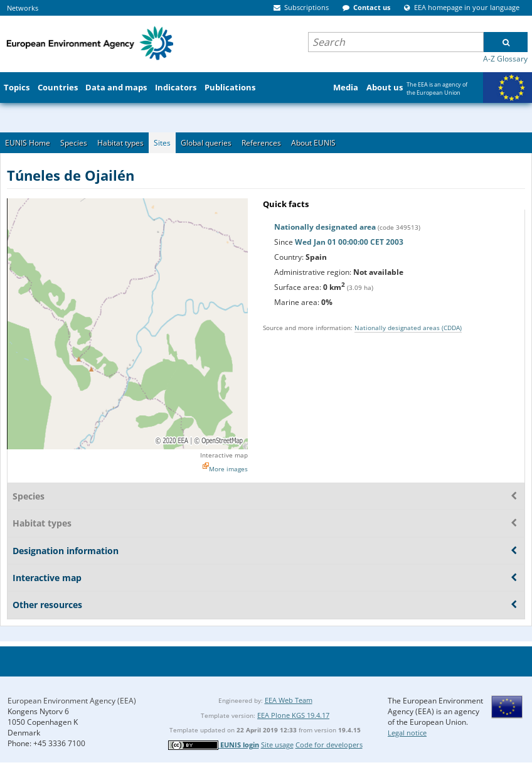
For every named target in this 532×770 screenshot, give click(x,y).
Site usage (277, 745)
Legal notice (407, 733)
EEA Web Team (289, 700)
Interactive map (224, 455)
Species (74, 143)
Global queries (206, 143)
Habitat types (120, 143)
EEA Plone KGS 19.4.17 (293, 715)
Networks (23, 8)
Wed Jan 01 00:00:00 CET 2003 (349, 242)
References (261, 143)
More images (228, 469)
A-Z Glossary (505, 59)
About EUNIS (313, 143)
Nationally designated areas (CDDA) (408, 328)
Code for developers (329, 745)
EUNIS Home (28, 143)
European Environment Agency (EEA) (72, 701)
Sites (162, 143)
